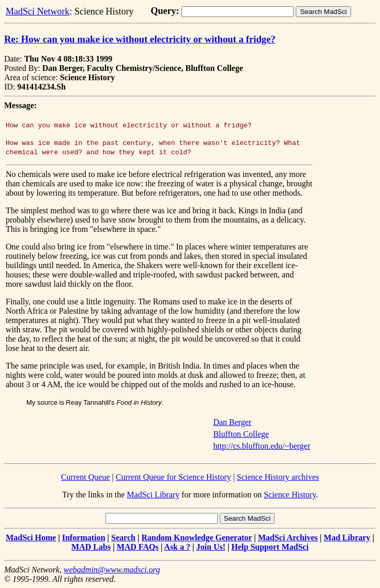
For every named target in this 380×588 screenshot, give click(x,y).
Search (123, 538)
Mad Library (347, 538)
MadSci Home (31, 538)
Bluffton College (241, 434)
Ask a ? (177, 547)
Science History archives (278, 477)
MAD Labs (91, 547)
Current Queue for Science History (173, 477)
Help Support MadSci (270, 547)
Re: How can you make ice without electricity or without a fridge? (140, 39)
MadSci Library (153, 495)
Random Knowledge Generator (196, 538)
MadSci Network (37, 11)
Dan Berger (232, 422)
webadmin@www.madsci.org (112, 570)
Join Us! (211, 547)
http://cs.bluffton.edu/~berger (262, 446)
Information (84, 538)
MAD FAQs (138, 547)
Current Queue (86, 477)
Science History (290, 495)
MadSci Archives (288, 538)
